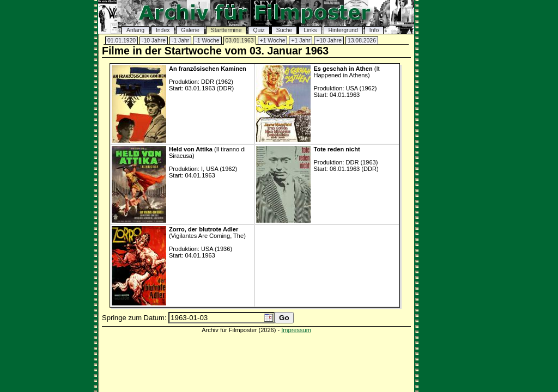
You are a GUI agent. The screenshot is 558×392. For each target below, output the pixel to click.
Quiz (259, 30)
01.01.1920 (122, 41)
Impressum (296, 330)
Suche (284, 30)
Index (163, 30)
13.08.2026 (362, 41)
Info (374, 30)
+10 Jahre (329, 41)
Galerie (190, 30)
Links (310, 30)
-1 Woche (207, 41)
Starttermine (226, 30)
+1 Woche (273, 41)
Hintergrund (343, 30)
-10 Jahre (154, 41)
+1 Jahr (301, 41)
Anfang (135, 30)
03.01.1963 (240, 41)
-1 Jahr (180, 41)
